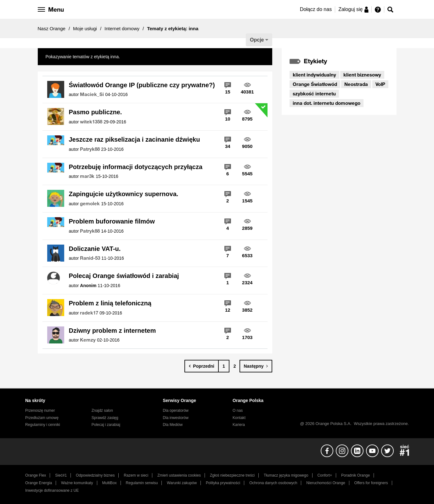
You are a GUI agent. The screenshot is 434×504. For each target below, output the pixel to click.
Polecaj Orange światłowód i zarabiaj (124, 276)
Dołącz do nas (316, 9)
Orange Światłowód (315, 84)
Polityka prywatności (223, 483)
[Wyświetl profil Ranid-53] (90, 258)
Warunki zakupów (182, 483)
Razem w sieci (136, 475)
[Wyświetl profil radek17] (89, 313)
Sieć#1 (61, 475)
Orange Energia (39, 483)
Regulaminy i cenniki (43, 425)
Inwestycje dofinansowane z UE (52, 490)
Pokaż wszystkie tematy (145, 57)
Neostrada (356, 84)
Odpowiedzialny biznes (95, 475)
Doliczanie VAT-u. (95, 249)
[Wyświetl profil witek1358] (91, 122)
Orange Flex (36, 475)
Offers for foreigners (371, 483)
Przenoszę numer (40, 411)
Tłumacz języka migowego (286, 475)
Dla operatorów (176, 411)
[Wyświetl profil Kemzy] (88, 340)
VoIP (380, 84)
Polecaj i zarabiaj (106, 425)
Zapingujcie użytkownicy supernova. (124, 194)
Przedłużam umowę (42, 418)
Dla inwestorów (176, 418)
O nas (238, 411)
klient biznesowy (362, 75)
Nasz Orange (52, 28)
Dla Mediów (173, 425)
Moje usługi (85, 28)
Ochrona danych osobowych (273, 483)
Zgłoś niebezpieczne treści (232, 475)
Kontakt (239, 418)
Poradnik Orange (355, 475)
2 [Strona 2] (235, 366)
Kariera (239, 425)
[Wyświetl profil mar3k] (87, 176)
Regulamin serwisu (142, 483)
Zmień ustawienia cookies (179, 475)
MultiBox (109, 483)
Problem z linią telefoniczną (110, 303)
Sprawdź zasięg (105, 418)
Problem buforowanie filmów (112, 221)
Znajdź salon (102, 411)
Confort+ (325, 475)
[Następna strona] (256, 366)
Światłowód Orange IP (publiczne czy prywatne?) (142, 85)
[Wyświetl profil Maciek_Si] (92, 94)
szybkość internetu (314, 93)
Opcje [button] (257, 40)
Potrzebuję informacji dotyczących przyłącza (136, 167)
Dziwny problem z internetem (113, 331)
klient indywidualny (314, 75)
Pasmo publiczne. (96, 112)
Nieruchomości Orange (326, 483)
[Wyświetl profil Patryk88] (90, 149)
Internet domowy (122, 28)
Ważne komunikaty (77, 483)
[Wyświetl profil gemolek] (90, 204)
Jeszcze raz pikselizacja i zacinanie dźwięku (135, 139)
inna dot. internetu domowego (327, 103)
